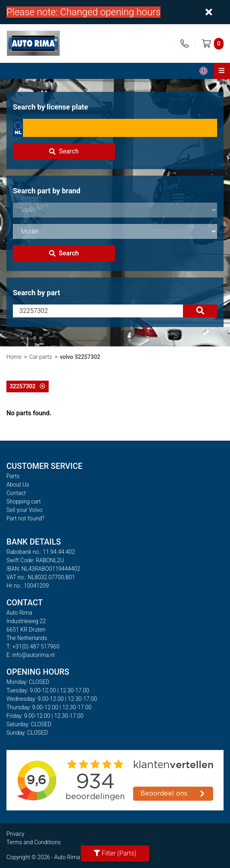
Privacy (15, 834)
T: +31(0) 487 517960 (33, 646)
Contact (16, 493)
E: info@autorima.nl (31, 655)
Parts (13, 476)
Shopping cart (24, 501)
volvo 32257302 (80, 357)
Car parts (41, 357)
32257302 (28, 386)
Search (64, 151)
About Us (18, 485)
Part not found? (25, 518)
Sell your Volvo (24, 510)
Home (14, 357)
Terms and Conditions (34, 842)
